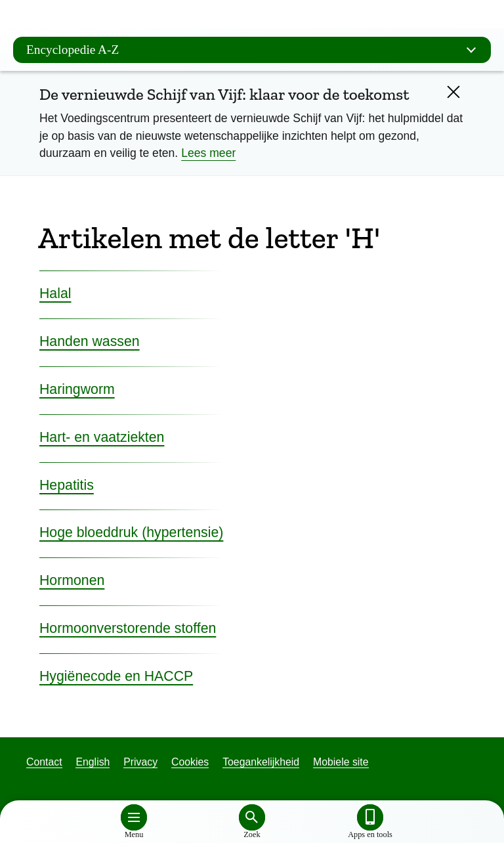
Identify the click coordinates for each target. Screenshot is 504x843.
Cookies (190, 762)
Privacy (140, 762)
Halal (55, 293)
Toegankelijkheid (261, 762)
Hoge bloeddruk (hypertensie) (131, 532)
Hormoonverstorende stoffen (128, 628)
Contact (44, 762)
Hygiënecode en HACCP (116, 676)
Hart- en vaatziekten (102, 437)
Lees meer (208, 153)
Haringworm (77, 389)
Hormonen (72, 580)
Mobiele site (341, 762)
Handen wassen (90, 341)
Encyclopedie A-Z (255, 50)
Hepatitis (67, 485)
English (93, 762)
